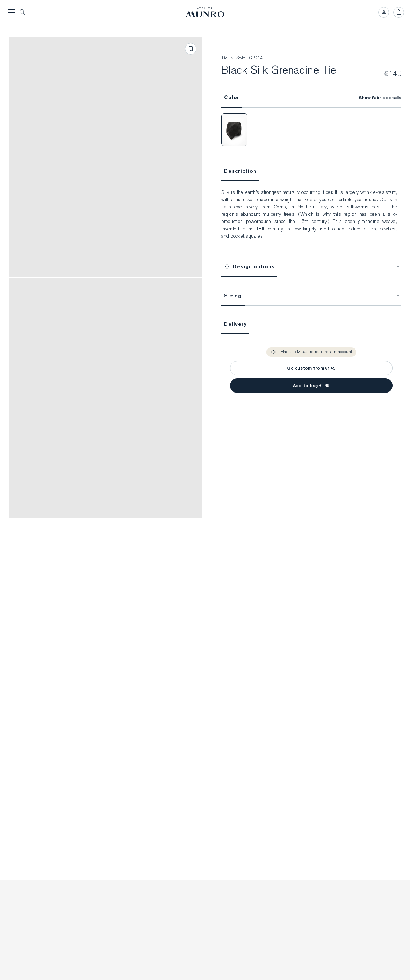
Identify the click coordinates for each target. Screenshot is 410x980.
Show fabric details (380, 98)
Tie (224, 58)
